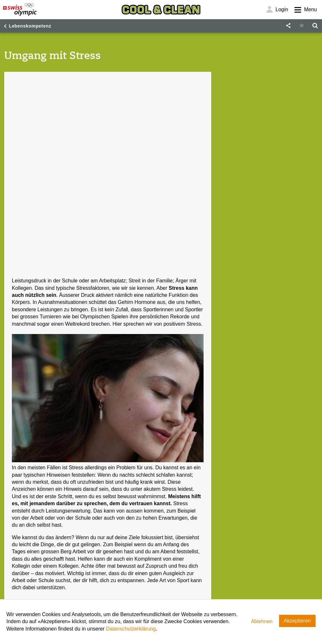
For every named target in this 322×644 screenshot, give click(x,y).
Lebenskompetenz (30, 26)
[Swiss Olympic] (20, 10)
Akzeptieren (298, 621)
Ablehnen (262, 621)
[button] (288, 26)
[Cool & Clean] (161, 10)
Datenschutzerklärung (131, 629)
